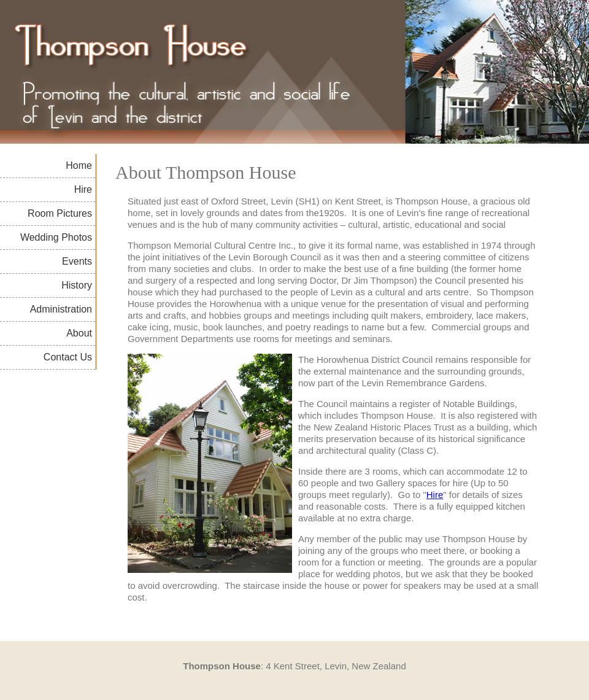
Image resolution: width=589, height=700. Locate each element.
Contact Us (68, 357)
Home (79, 165)
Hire (83, 189)
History (77, 285)
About (79, 333)
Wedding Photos (56, 237)
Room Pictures (60, 213)
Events (77, 261)
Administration (61, 309)
